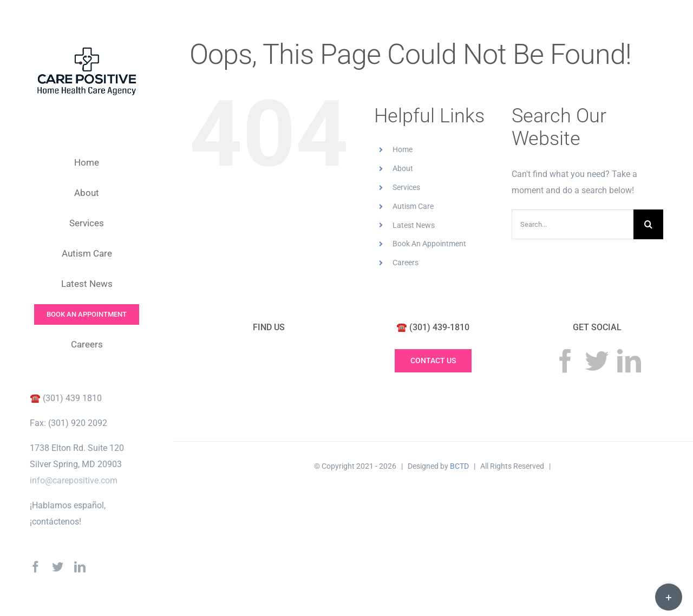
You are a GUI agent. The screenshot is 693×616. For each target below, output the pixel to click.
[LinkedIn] (629, 361)
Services (406, 187)
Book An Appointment (429, 244)
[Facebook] (565, 361)
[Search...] (573, 224)
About (403, 168)
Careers (406, 263)
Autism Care (413, 206)
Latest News (414, 225)
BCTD (459, 466)
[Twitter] (597, 361)
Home (403, 149)
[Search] (648, 224)
